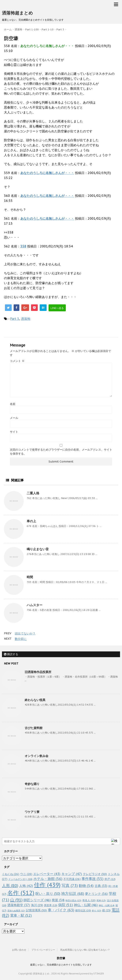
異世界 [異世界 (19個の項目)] (51, 905)
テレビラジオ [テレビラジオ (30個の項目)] (95, 874)
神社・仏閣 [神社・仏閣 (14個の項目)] (107, 905)
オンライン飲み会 (37, 756)
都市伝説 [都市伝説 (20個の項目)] (83, 910)
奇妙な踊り (32, 784)
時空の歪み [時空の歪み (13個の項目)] (73, 900)
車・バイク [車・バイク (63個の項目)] (61, 910)
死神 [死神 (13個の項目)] (101, 900)
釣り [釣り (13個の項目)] (97, 911)
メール (14, 418)
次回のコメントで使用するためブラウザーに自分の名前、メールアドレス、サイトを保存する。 (61, 452)
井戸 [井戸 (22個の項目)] (110, 879)
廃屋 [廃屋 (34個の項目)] (58, 900)
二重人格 (33, 493)
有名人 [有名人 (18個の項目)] (89, 900)
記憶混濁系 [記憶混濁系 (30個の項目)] (36, 910)
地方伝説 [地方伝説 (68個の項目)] (73, 893)
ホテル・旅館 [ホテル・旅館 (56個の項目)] (48, 879)
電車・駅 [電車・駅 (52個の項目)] (21, 915)
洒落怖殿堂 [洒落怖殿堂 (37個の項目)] (19, 905)
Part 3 (15, 319)
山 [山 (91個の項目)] (16, 900)
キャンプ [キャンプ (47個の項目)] (72, 874)
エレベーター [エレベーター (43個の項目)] (47, 874)
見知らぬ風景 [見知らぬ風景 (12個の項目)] (16, 911)
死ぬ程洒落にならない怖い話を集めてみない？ (85, 950)
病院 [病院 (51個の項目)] (66, 905)
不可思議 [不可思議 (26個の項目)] (72, 879)
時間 (30, 577)
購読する (11, 654)
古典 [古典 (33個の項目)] (101, 886)
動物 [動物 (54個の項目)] (86, 886)
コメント (17, 361)
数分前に (21, 639)
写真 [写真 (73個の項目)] (70, 885)
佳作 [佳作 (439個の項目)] (47, 885)
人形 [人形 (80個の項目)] (10, 886)
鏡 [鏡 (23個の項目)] (106, 910)
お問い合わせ (19, 950)
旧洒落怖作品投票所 (38, 672)
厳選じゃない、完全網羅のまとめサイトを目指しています (61, 965)
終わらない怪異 (35, 700)
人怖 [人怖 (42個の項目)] (26, 886)
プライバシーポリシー (43, 950)
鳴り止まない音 (38, 549)
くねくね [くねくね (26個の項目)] (11, 874)
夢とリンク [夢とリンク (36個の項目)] (96, 894)
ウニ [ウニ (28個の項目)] (26, 874)
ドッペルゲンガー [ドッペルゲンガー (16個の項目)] (20, 879)
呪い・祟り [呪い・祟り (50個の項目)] (48, 894)
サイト (14, 432)
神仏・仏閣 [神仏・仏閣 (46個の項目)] (86, 905)
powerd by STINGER (92, 974)
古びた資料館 (34, 728)
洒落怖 (26, 319)
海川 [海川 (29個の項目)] (37, 905)
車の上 (31, 521)
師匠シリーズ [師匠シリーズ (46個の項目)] (37, 900)
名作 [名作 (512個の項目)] (21, 893)
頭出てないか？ (25, 633)
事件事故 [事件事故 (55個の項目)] (92, 879)
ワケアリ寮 (32, 812)
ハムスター (35, 605)
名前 (13, 404)
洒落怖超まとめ (17, 13)
